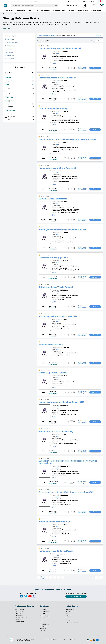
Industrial (19, 620)
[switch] (9, 101)
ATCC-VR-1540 (64, 51)
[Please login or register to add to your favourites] (65, 68)
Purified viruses (10, 55)
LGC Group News (44, 611)
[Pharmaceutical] (15, 612)
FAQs (67, 614)
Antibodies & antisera (11, 43)
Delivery (68, 618)
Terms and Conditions (51, 640)
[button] (74, 68)
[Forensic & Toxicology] (15, 618)
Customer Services (70, 609)
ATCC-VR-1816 (64, 202)
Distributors (69, 616)
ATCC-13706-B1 (64, 261)
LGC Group (43, 609)
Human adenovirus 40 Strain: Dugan (56, 551)
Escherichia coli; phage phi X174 (53, 258)
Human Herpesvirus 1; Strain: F (53, 373)
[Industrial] (15, 620)
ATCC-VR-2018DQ (65, 142)
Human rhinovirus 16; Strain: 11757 (55, 522)
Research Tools (13, 14)
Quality (13, 1)
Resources (20, 1)
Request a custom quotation (73, 622)
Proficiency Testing (21, 622)
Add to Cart (95, 68)
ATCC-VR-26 (63, 435)
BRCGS (42, 622)
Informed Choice (44, 624)
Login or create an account (47, 35)
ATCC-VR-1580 (64, 405)
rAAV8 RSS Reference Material (53, 199)
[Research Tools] (15, 610)
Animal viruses (9, 39)
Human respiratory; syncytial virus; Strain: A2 (60, 48)
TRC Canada (43, 628)
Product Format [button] (19, 110)
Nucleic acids (9, 49)
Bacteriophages (10, 46)
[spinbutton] (71, 68)
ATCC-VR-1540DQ (65, 466)
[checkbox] (6, 81)
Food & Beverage (20, 613)
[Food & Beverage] (15, 614)
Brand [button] (19, 85)
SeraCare (42, 618)
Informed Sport (44, 626)
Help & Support (28, 1)
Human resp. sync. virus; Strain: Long (56, 431)
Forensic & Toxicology (21, 618)
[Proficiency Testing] (15, 622)
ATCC (57, 53)
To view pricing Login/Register (82, 68)
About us (7, 1)
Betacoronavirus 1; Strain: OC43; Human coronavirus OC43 (66, 492)
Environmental (20, 615)
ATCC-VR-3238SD (64, 348)
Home (5, 14)
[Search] (56, 6)
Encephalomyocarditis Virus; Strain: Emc (57, 78)
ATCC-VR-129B (64, 81)
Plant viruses (9, 52)
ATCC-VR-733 (63, 376)
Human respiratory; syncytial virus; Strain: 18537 (61, 402)
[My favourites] (94, 6)
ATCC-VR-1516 (64, 171)
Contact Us (69, 611)
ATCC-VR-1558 (64, 495)
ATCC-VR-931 (63, 554)
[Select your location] (100, 1)
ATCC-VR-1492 (64, 233)
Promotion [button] (19, 73)
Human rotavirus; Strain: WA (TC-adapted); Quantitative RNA (67, 139)
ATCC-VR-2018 (64, 290)
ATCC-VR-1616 (64, 112)
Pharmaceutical (20, 611)
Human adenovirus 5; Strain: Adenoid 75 (57, 168)
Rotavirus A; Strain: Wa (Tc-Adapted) (56, 287)
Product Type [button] (19, 97)
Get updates (75, 597)
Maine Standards (44, 616)
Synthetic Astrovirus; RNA (51, 345)
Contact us (37, 1)
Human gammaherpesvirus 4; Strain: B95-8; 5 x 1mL (63, 230)
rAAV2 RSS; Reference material (53, 109)
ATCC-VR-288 (63, 320)
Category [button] (19, 77)
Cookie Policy (72, 640)
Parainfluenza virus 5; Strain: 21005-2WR (58, 316)
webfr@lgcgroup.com (91, 1)
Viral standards (9, 59)
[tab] (19, 73)
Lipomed (42, 631)
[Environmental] (15, 616)
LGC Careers (43, 614)
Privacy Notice (62, 640)
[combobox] (35, 6)
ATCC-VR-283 (63, 525)
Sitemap (68, 620)
